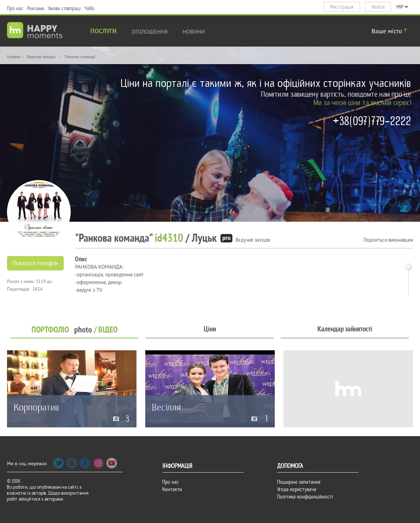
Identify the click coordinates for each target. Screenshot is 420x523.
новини (194, 32)
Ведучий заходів (41, 57)
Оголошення (150, 32)
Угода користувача (297, 489)
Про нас (15, 8)
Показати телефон (35, 263)
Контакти (172, 489)
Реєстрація (342, 7)
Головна (14, 57)
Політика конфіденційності (305, 497)
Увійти (378, 7)
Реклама (36, 8)
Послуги (103, 32)
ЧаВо (90, 8)
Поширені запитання (299, 482)
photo (83, 330)
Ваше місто (391, 31)
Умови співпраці (64, 8)
